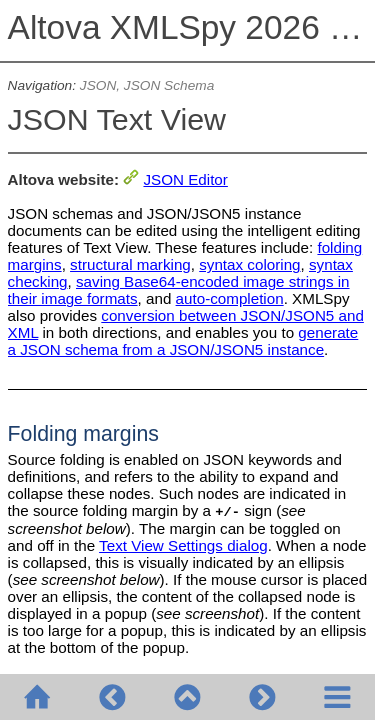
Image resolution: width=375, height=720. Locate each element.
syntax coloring (249, 264)
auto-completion (230, 298)
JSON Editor (185, 179)
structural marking (130, 264)
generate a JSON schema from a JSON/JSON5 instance (183, 341)
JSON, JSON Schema (147, 85)
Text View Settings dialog (183, 545)
